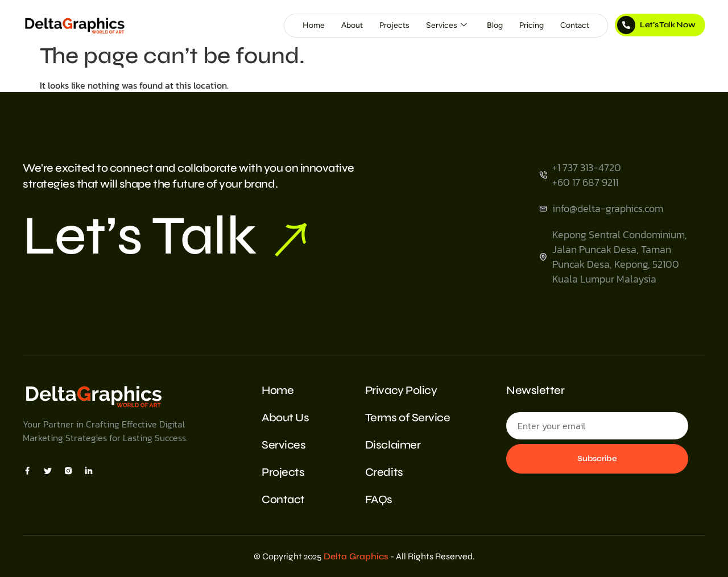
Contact (575, 25)
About (352, 25)
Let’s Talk (165, 236)
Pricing (531, 25)
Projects (394, 25)
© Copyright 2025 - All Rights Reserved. (364, 556)
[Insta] (68, 470)
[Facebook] (27, 470)
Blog (495, 25)
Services (446, 26)
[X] (48, 470)
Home (314, 25)
